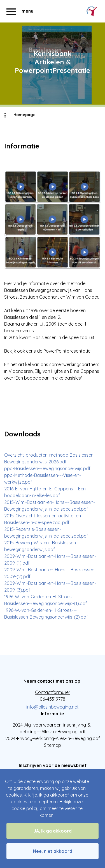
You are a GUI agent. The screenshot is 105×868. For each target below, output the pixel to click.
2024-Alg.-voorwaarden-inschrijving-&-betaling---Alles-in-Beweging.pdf (53, 728)
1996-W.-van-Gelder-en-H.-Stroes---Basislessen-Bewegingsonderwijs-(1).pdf (46, 600)
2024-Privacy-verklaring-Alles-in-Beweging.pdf (53, 738)
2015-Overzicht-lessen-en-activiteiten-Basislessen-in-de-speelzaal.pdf (43, 519)
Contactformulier (53, 692)
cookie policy (25, 808)
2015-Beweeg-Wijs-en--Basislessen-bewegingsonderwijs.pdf (41, 546)
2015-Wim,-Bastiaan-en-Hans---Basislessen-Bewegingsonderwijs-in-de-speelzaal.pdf (50, 506)
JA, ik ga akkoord (53, 831)
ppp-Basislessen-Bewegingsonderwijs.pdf (47, 468)
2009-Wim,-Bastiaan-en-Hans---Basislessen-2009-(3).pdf (50, 587)
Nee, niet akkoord (53, 851)
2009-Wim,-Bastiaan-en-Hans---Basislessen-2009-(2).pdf (50, 573)
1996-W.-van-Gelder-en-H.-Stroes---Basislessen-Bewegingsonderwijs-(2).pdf (46, 614)
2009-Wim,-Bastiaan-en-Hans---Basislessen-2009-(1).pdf (50, 560)
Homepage (25, 115)
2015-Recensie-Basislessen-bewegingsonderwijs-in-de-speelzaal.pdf (46, 533)
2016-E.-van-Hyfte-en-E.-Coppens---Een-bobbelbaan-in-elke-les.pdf (46, 492)
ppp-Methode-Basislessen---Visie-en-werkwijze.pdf (43, 479)
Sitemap (53, 745)
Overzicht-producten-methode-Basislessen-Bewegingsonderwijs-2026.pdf (50, 458)
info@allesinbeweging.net (53, 707)
